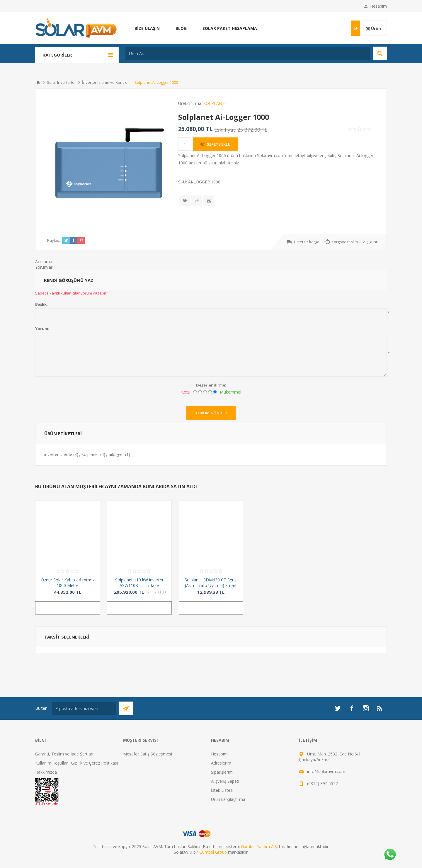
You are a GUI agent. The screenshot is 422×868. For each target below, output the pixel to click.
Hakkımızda (46, 772)
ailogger (116, 454)
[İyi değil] (200, 392)
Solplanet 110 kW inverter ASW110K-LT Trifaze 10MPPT (139, 585)
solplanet (90, 454)
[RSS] (380, 708)
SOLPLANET (215, 103)
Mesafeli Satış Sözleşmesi (148, 754)
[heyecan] (338, 708)
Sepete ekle (218, 144)
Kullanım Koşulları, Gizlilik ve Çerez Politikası (76, 763)
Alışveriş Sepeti (225, 781)
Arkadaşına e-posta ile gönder (209, 201)
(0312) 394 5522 (323, 783)
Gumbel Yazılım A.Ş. (259, 846)
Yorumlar (44, 267)
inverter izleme (58, 454)
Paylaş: (53, 240)
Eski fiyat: (225, 130)
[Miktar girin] (185, 144)
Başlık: (41, 304)
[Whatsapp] (390, 855)
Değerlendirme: (211, 385)
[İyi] (210, 392)
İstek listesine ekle (185, 201)
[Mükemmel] (215, 392)
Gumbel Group (213, 852)
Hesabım (378, 6)
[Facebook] (352, 708)
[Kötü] (195, 392)
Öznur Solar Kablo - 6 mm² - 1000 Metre (67, 583)
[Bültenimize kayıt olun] (84, 708)
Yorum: (42, 329)
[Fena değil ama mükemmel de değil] (205, 392)
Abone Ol (126, 708)
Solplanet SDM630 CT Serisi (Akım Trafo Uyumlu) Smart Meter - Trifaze (211, 585)
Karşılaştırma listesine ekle (197, 201)
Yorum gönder (211, 413)
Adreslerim (221, 763)
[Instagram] (366, 708)
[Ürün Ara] (248, 53)
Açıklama (44, 262)
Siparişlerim (222, 772)
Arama (380, 53)
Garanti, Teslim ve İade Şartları (64, 754)
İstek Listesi (222, 790)
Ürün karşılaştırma (228, 799)
